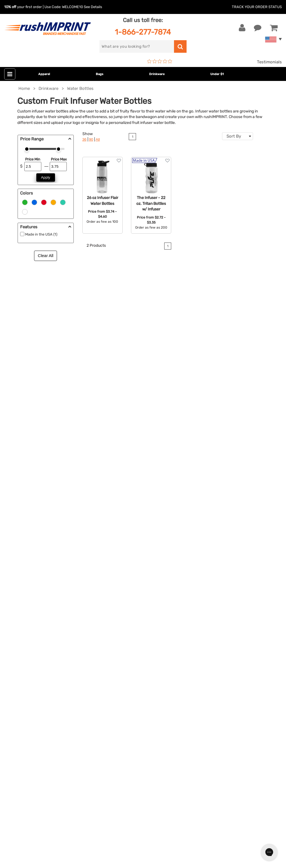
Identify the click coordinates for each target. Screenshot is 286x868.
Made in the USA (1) (41, 234)
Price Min (33, 159)
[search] (137, 46)
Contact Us (22, 600)
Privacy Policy (207, 651)
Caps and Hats (115, 677)
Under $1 (217, 74)
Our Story (203, 609)
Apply (46, 177)
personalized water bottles (228, 377)
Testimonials (269, 62)
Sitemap (202, 668)
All (98, 139)
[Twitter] (21, 759)
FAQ (197, 626)
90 (91, 139)
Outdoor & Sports (118, 643)
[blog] (29, 759)
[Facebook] (13, 759)
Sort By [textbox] (234, 136)
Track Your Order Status (257, 7)
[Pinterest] (38, 759)
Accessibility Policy (213, 660)
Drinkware (157, 74)
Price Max (59, 159)
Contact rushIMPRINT (168, 395)
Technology (112, 634)
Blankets (109, 668)
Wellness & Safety (118, 651)
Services (202, 617)
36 (84, 139)
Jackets (109, 609)
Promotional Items (119, 660)
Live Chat (22, 609)
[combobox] (238, 136)
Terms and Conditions (215, 643)
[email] (46, 712)
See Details (93, 7)
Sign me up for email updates (43, 723)
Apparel (44, 74)
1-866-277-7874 (143, 32)
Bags (100, 74)
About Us (203, 600)
